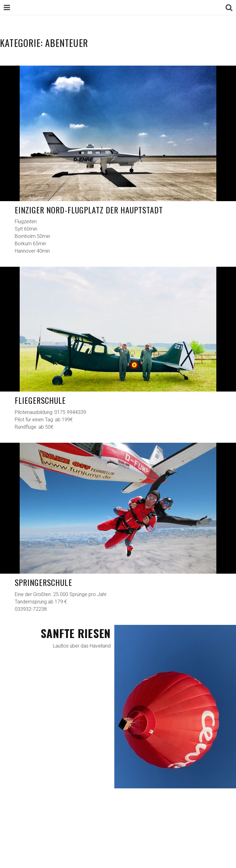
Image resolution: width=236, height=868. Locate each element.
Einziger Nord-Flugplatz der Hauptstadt (89, 210)
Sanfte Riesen (76, 633)
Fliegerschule (40, 400)
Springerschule (43, 582)
